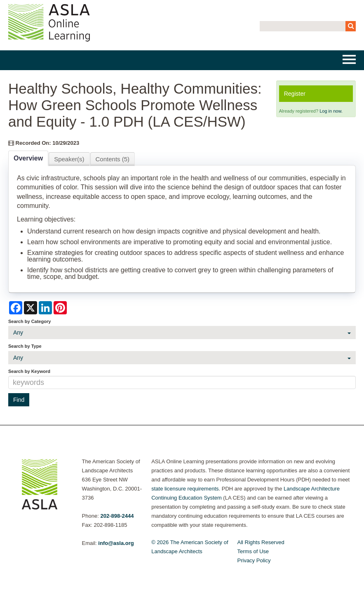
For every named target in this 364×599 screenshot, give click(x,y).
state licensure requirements (185, 489)
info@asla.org (116, 543)
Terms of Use (253, 551)
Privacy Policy (254, 560)
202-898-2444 (117, 516)
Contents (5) (113, 159)
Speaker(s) (69, 159)
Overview (28, 158)
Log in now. (331, 111)
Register (295, 94)
